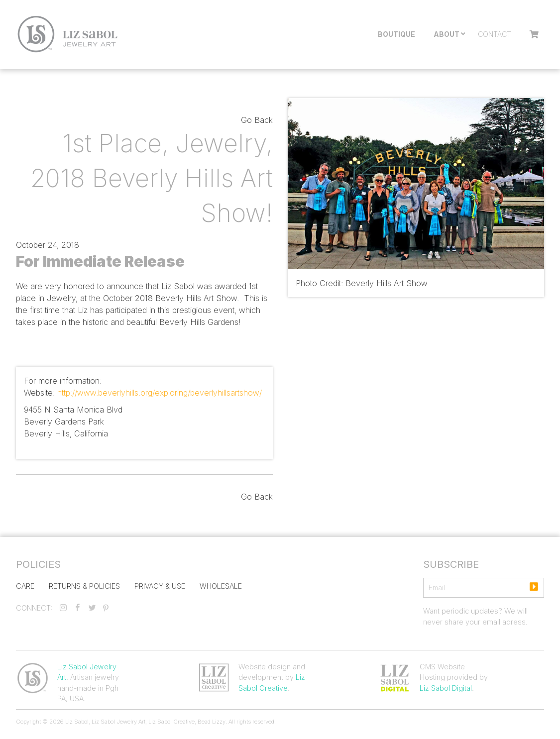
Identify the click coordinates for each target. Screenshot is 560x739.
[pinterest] (106, 608)
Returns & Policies (84, 586)
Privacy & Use (160, 586)
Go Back (257, 120)
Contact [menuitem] (495, 34)
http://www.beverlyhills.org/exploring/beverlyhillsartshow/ (160, 393)
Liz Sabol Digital (446, 688)
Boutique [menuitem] (396, 34)
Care (25, 586)
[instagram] (63, 608)
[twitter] (92, 608)
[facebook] (78, 608)
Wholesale (221, 586)
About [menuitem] (447, 34)
